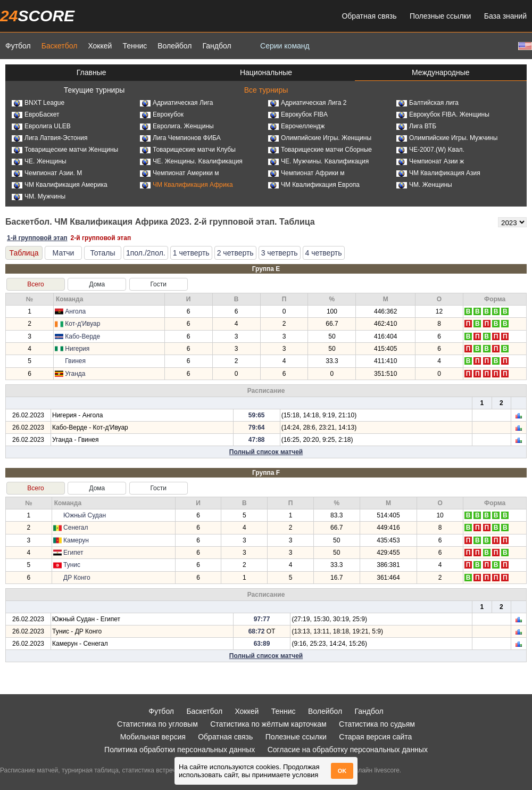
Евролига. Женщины (177, 126)
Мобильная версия (153, 737)
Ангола (75, 311)
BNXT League (38, 103)
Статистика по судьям (377, 724)
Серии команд (285, 46)
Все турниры (266, 90)
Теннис (135, 46)
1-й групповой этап (37, 238)
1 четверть (191, 253)
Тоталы (102, 253)
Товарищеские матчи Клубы (188, 150)
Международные (441, 72)
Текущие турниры (94, 90)
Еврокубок (162, 114)
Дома (97, 284)
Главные (92, 72)
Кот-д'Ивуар (82, 324)
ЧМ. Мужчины (39, 196)
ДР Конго (77, 578)
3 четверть (280, 253)
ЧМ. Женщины (424, 185)
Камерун (76, 540)
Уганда (75, 374)
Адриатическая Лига (176, 103)
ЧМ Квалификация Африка (186, 185)
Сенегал (76, 528)
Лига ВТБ (416, 126)
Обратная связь (369, 16)
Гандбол (217, 46)
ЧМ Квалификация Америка (60, 185)
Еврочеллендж (296, 126)
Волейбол (174, 46)
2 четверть (235, 253)
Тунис (72, 565)
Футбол (18, 46)
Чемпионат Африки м (306, 173)
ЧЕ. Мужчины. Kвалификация (318, 161)
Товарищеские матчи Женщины (65, 150)
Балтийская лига (427, 103)
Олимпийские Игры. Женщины (320, 138)
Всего (35, 284)
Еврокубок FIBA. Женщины (443, 114)
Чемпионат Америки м (180, 173)
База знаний (505, 16)
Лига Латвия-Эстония (50, 138)
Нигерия (77, 349)
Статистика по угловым (157, 724)
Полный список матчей (266, 452)
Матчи (64, 253)
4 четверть (324, 253)
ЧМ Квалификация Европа (314, 185)
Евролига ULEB (41, 126)
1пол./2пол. (146, 253)
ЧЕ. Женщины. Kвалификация (191, 161)
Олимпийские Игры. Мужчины (447, 138)
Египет (73, 553)
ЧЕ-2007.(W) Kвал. (430, 150)
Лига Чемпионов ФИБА (180, 138)
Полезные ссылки (440, 16)
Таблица (24, 253)
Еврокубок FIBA (298, 114)
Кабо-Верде (82, 336)
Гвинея (75, 361)
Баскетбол (60, 46)
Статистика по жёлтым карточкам (268, 724)
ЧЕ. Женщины (39, 161)
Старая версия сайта (375, 737)
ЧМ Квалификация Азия (438, 173)
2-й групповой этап (101, 238)
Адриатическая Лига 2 (307, 103)
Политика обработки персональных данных (180, 750)
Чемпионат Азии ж (430, 161)
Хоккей (100, 46)
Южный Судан (85, 515)
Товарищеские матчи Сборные (320, 150)
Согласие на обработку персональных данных (348, 750)
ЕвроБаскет (35, 114)
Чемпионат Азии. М (47, 173)
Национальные (266, 72)
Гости (158, 284)
